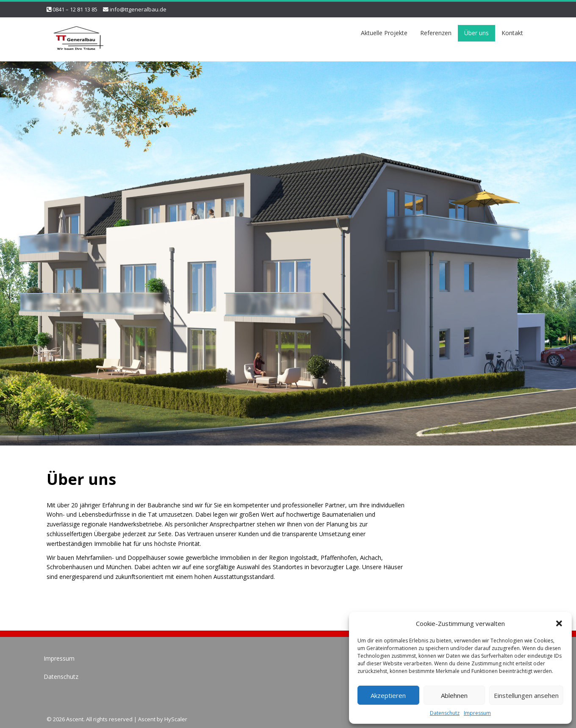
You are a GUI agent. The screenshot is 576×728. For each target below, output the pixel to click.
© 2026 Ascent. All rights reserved (90, 719)
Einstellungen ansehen (526, 695)
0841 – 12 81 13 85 (75, 9)
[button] (559, 623)
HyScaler (176, 719)
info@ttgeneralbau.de (138, 9)
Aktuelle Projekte (384, 33)
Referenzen (436, 33)
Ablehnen (454, 695)
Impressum (477, 713)
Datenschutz (445, 713)
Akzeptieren (388, 695)
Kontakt (512, 33)
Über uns (476, 33)
